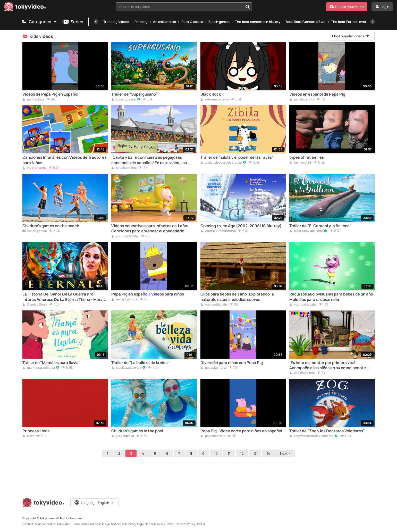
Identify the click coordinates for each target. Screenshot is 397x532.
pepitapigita (33, 100)
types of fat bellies (307, 157)
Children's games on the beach (51, 226)
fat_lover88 (300, 163)
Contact (28, 524)
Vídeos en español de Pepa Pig (317, 94)
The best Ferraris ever (349, 22)
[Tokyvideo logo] (25, 8)
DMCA (201, 524)
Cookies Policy (185, 524)
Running (141, 22)
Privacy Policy (165, 524)
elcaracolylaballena (306, 231)
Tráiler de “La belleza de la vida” (140, 363)
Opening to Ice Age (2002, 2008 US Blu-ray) (241, 226)
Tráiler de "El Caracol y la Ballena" (320, 226)
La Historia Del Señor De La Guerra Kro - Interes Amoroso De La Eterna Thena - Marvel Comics (64, 297)
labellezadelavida (126, 368)
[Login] (382, 7)
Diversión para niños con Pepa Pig (232, 363)
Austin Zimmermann (218, 231)
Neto (28, 436)
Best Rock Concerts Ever (306, 22)
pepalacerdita (302, 100)
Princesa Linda (36, 431)
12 (242, 453)
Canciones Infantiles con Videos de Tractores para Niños (64, 160)
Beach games (219, 22)
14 (268, 453)
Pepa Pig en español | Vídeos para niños (148, 294)
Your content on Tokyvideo (53, 524)
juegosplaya (123, 436)
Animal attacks (164, 22)
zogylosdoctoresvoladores (311, 436)
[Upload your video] (347, 7)
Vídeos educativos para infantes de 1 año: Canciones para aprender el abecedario (150, 229)
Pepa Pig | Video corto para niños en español (241, 431)
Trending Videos (116, 22)
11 (229, 453)
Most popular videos (351, 36)
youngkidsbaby (125, 237)
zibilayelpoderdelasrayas (221, 163)
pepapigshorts (124, 300)
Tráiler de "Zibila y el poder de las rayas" (237, 157)
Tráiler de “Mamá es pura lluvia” (51, 363)
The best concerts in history (258, 22)
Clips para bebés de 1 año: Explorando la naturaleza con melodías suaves (237, 297)
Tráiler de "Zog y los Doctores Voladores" (327, 431)
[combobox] (184, 7)
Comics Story (35, 305)
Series (73, 22)
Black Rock (211, 94)
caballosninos (124, 168)
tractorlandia (35, 168)
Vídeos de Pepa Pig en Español (50, 94)
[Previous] (96, 22)
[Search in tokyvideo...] (248, 7)
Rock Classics (192, 22)
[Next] (373, 22)
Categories (40, 22)
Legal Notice (112, 524)
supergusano (124, 100)
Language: (94, 503)
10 (216, 453)
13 (255, 453)
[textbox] (180, 7)
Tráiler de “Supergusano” (134, 94)
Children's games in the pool (137, 431)
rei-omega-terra (215, 100)
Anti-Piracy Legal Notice (138, 524)
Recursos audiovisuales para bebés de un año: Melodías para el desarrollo (332, 297)
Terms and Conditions (87, 524)
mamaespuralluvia (39, 368)
